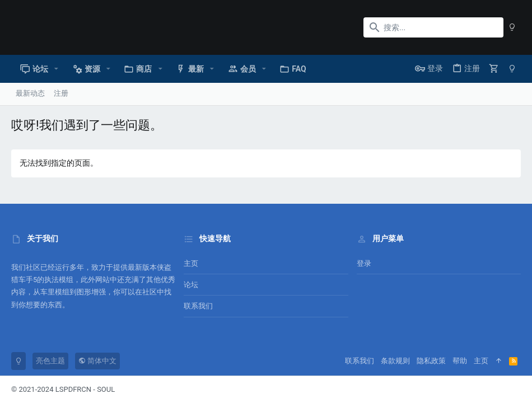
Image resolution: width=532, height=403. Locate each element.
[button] (56, 69)
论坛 (191, 285)
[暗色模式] (512, 27)
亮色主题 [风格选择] (50, 361)
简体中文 (97, 361)
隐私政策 (431, 361)
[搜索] (433, 27)
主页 (191, 263)
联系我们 (198, 306)
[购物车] (494, 69)
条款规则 (395, 361)
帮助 (460, 361)
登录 (364, 263)
